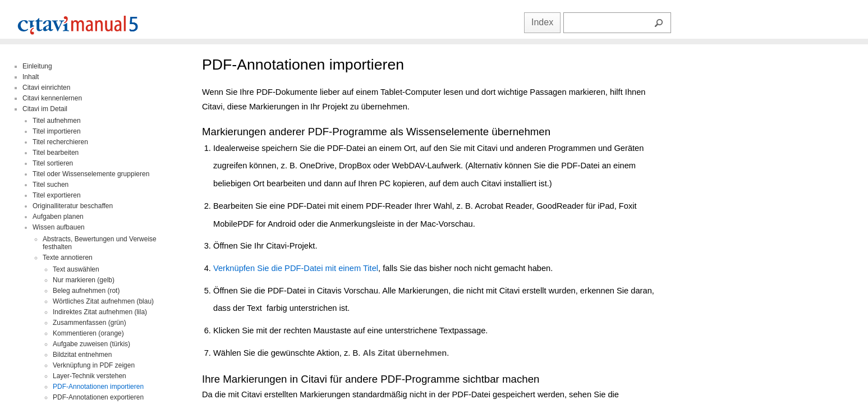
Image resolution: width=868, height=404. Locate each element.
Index (542, 22)
